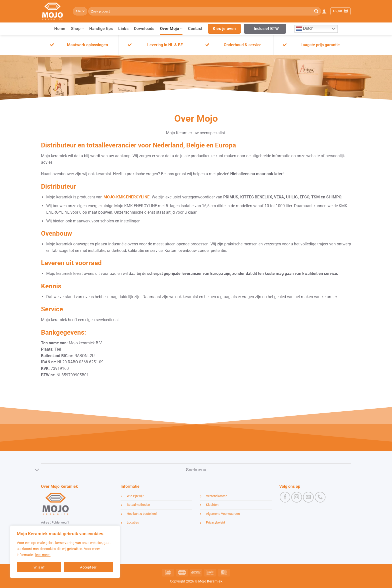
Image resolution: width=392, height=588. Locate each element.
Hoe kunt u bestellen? (142, 514)
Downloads (144, 29)
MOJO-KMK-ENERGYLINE (126, 197)
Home (60, 29)
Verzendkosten (217, 496)
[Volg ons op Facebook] (285, 497)
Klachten (212, 505)
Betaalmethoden (138, 505)
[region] (65, 552)
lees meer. (43, 555)
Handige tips (101, 29)
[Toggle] (37, 470)
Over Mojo (171, 29)
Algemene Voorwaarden (223, 514)
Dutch (305, 29)
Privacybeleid (215, 522)
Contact (195, 29)
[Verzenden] (316, 11)
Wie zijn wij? (135, 496)
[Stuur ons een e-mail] (308, 497)
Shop (77, 29)
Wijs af (39, 567)
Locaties (133, 522)
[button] (324, 11)
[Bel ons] (320, 497)
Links (123, 29)
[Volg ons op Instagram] (297, 497)
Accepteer (88, 567)
